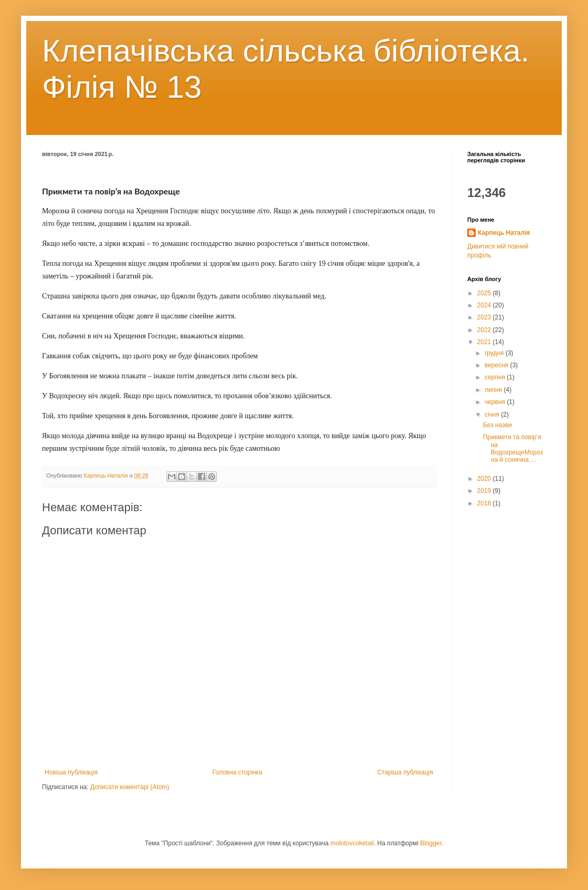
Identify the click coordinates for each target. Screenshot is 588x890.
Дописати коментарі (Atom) (130, 787)
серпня (496, 377)
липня (494, 390)
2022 (485, 330)
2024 (485, 305)
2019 (485, 491)
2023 (485, 317)
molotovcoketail (352, 843)
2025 (485, 293)
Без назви (497, 425)
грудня (495, 353)
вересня (497, 365)
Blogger (431, 843)
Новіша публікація (71, 772)
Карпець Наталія (504, 233)
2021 (485, 342)
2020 (485, 479)
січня (493, 415)
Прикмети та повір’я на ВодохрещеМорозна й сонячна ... (513, 448)
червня (496, 402)
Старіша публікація (405, 772)
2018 (485, 503)
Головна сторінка (238, 772)
